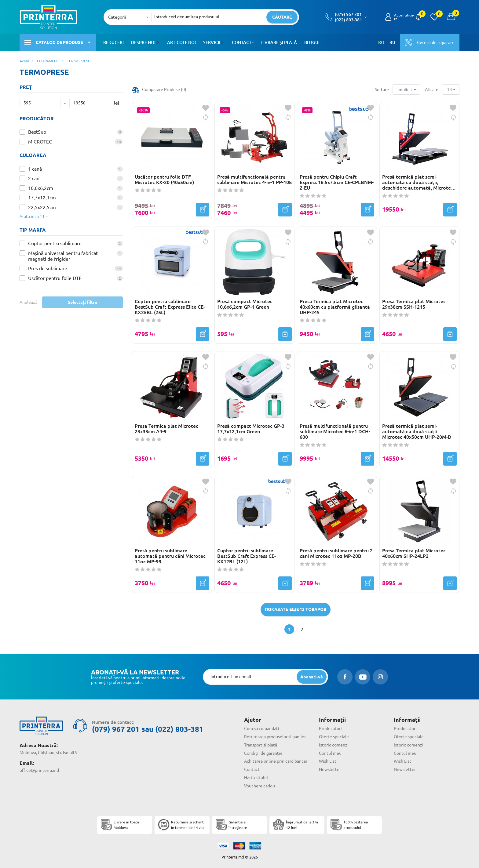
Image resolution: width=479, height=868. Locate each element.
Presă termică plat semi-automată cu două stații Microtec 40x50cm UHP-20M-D (417, 431)
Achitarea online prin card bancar (276, 761)
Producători (330, 728)
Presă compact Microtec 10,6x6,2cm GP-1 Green (245, 304)
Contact (252, 769)
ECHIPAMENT (48, 61)
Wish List (328, 761)
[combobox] (129, 17)
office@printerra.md (39, 770)
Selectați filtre (82, 302)
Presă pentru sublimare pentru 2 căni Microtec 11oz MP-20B (336, 553)
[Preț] (40, 103)
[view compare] (418, 17)
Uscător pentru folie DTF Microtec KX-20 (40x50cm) (164, 180)
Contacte (242, 42)
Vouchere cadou (260, 786)
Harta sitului (256, 778)
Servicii (211, 42)
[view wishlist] (434, 17)
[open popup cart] (451, 17)
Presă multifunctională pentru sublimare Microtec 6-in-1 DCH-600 (335, 431)
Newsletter (330, 769)
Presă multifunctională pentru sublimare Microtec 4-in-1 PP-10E (254, 180)
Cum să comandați (262, 728)
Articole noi (181, 42)
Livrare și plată (278, 42)
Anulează (28, 302)
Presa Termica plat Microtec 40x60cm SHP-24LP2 (414, 553)
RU (392, 42)
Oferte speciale (334, 737)
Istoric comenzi (334, 745)
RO (381, 42)
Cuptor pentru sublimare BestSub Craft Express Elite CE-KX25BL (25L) (170, 307)
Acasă (24, 61)
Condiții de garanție (263, 753)
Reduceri (113, 42)
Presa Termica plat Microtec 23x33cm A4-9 (166, 429)
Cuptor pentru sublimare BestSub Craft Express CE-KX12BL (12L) (247, 556)
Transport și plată (261, 745)
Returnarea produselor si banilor (275, 737)
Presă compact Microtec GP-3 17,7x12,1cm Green (251, 429)
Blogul (312, 42)
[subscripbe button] (312, 677)
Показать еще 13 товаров (296, 609)
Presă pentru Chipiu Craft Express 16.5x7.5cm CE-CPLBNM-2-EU (337, 182)
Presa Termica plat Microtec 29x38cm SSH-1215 (414, 304)
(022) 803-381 (348, 20)
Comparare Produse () (164, 89)
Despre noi (143, 42)
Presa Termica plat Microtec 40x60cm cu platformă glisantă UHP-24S (335, 307)
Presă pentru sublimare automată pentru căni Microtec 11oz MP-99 (170, 556)
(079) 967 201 (348, 14)
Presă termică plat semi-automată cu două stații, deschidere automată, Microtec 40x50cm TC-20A (418, 182)
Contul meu (330, 753)
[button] (158, 42)
